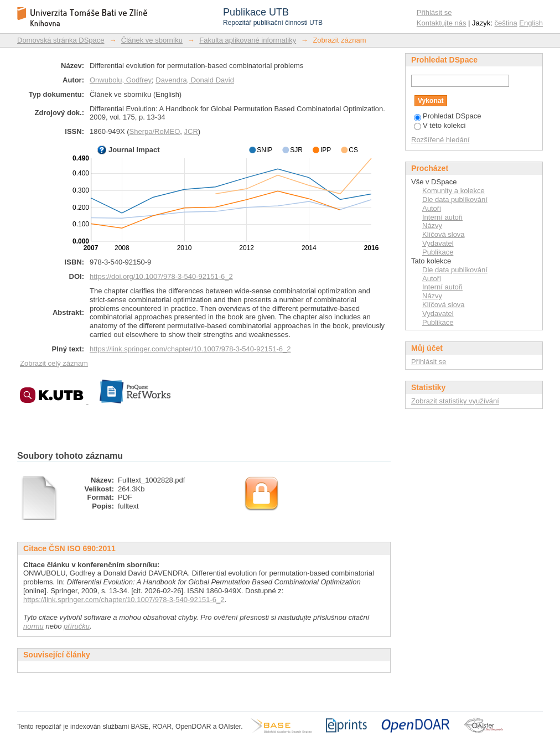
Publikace (438, 252)
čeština (506, 23)
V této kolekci (440, 125)
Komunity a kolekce (453, 191)
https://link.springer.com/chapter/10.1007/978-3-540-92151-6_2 (190, 349)
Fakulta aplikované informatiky (248, 40)
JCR (191, 131)
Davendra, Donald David (195, 80)
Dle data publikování (455, 199)
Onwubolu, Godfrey (121, 80)
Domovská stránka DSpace (61, 40)
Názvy (432, 226)
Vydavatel (438, 243)
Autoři (432, 208)
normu (33, 626)
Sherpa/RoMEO (155, 131)
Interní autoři (442, 217)
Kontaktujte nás (442, 23)
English (531, 23)
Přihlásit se (434, 12)
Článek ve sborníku (152, 40)
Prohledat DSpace (448, 116)
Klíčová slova (444, 234)
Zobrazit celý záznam (54, 363)
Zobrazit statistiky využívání (455, 401)
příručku (77, 626)
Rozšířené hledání (440, 140)
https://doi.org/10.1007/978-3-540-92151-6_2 (161, 276)
